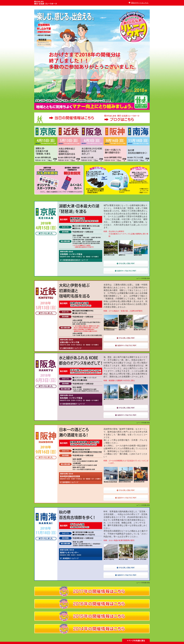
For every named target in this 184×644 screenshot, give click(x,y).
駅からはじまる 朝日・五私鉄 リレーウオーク (46, 3)
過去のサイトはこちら (140, 3)
